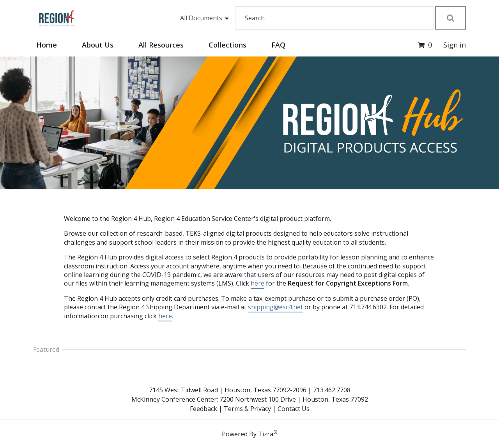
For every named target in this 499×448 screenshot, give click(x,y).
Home (47, 45)
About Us (98, 45)
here (257, 283)
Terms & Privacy (247, 409)
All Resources (161, 45)
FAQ (278, 45)
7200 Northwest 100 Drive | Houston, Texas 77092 (294, 399)
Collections (227, 45)
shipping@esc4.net (275, 307)
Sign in (455, 45)
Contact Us (294, 409)
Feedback (203, 409)
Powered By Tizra (249, 434)
